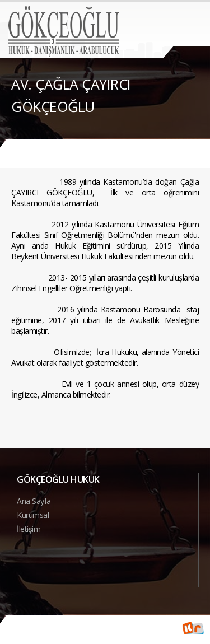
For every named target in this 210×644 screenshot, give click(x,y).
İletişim (29, 529)
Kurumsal (33, 515)
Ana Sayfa (34, 501)
